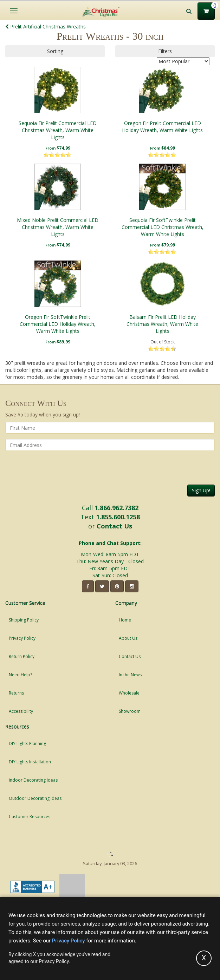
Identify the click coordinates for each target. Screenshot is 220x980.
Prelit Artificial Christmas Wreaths (46, 27)
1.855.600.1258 (118, 517)
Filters (165, 51)
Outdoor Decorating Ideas (35, 798)
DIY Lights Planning (27, 744)
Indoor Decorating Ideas (33, 780)
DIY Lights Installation (30, 762)
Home (125, 620)
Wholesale (129, 693)
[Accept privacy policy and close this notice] (204, 958)
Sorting (55, 51)
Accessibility (21, 711)
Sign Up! (201, 490)
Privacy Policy (22, 638)
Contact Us (114, 526)
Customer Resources (30, 817)
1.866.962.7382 (117, 508)
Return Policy (22, 656)
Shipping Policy (24, 620)
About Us (128, 638)
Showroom (130, 711)
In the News (130, 675)
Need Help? (20, 675)
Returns (16, 693)
